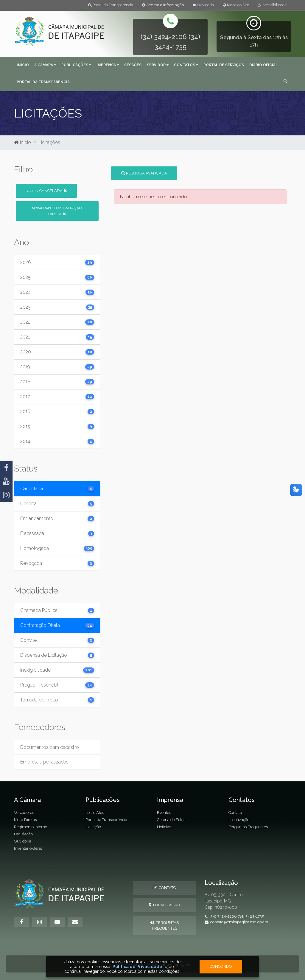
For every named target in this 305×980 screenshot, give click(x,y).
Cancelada (46, 191)
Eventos (164, 813)
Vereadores (24, 813)
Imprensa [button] (108, 65)
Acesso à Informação (163, 5)
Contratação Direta (57, 211)
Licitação (93, 827)
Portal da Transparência (111, 5)
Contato (235, 813)
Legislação (23, 834)
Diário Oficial (264, 65)
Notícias (164, 827)
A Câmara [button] (45, 65)
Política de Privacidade (137, 967)
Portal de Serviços (224, 65)
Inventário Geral (28, 848)
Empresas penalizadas (44, 762)
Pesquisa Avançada (144, 173)
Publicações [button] (76, 65)
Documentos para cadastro (50, 747)
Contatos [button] (186, 65)
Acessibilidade (272, 5)
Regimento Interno (31, 827)
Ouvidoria (203, 5)
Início (23, 65)
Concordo (221, 966)
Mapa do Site (236, 5)
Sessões (133, 65)
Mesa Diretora (26, 820)
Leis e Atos (95, 813)
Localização (239, 820)
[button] (285, 82)
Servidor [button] (158, 65)
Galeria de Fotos (171, 820)
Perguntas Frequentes (248, 827)
